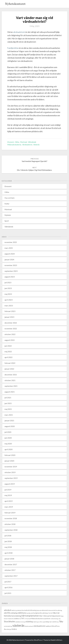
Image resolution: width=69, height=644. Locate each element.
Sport (7, 221)
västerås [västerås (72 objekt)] (18, 625)
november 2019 (11, 467)
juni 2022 (8, 346)
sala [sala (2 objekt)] (59, 619)
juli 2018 (8, 536)
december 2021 (11, 375)
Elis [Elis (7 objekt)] (9, 613)
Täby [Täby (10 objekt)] (61, 621)
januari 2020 (9, 461)
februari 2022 (10, 363)
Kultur (7, 204)
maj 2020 (8, 444)
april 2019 (8, 501)
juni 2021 (8, 403)
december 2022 (11, 323)
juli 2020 (8, 432)
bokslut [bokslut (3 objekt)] (19, 610)
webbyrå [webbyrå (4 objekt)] (49, 626)
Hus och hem (10, 198)
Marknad (24, 142)
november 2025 (11, 242)
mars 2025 (9, 248)
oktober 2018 (10, 524)
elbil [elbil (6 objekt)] (6, 613)
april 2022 (8, 357)
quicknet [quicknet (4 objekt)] (47, 619)
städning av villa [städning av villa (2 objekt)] (37, 622)
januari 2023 (9, 317)
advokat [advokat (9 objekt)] (8, 610)
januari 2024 (9, 259)
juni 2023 (8, 288)
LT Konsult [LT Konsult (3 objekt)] (28, 619)
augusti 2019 (10, 484)
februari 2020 (10, 455)
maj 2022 (8, 351)
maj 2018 (8, 547)
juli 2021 (8, 398)
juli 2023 (8, 282)
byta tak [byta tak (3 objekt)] (39, 610)
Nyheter (8, 215)
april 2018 (8, 553)
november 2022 (11, 329)
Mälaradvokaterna (14, 145)
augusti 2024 (10, 254)
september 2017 (11, 576)
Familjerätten (13, 48)
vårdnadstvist (19, 32)
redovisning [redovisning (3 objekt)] (54, 619)
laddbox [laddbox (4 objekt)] (17, 619)
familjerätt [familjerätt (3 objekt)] (30, 613)
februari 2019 (10, 513)
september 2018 (11, 530)
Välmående (32, 142)
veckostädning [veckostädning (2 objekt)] (8, 626)
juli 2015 (8, 593)
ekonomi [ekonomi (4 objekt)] (45, 610)
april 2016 (8, 587)
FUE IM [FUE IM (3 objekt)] (50, 613)
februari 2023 (10, 311)
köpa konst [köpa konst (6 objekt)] (56, 616)
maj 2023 (8, 294)
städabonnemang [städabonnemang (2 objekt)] (20, 622)
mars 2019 (9, 507)
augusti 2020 (10, 426)
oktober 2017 (10, 570)
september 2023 (11, 271)
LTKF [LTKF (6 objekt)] (22, 618)
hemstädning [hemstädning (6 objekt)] (16, 616)
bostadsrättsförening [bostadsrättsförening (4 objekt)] (29, 610)
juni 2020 (8, 438)
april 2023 (8, 300)
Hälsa (17, 142)
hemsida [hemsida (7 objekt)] (7, 616)
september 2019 (11, 478)
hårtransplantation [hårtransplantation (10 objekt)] (30, 616)
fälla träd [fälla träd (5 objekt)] (56, 613)
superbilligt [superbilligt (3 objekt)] (46, 622)
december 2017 (11, 564)
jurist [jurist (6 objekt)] (49, 616)
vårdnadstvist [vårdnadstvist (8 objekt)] (39, 626)
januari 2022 (9, 369)
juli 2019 (8, 490)
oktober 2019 (10, 472)
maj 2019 (8, 495)
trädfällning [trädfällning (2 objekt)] (55, 622)
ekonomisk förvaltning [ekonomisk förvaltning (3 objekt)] (55, 610)
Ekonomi (11, 142)
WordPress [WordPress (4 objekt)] (56, 626)
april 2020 (8, 449)
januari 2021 (9, 420)
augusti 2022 (10, 340)
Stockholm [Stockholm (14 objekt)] (9, 621)
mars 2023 (9, 306)
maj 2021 (8, 409)
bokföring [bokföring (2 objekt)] (14, 610)
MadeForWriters (57, 640)
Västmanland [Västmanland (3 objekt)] (29, 626)
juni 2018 (8, 541)
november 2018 (11, 518)
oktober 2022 (10, 334)
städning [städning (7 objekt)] (29, 622)
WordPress (38, 640)
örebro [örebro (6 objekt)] (14, 629)
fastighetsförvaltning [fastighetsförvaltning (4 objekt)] (40, 613)
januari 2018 (9, 559)
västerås (36, 145)
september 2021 (11, 386)
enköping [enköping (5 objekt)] (14, 613)
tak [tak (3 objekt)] (50, 622)
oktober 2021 (10, 380)
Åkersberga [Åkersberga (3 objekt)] (8, 629)
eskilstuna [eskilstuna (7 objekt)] (22, 613)
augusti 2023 (10, 277)
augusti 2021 (10, 392)
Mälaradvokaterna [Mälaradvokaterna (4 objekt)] (37, 619)
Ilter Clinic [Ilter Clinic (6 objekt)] (43, 616)
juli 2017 (8, 582)
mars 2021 (9, 415)
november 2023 (11, 265)
